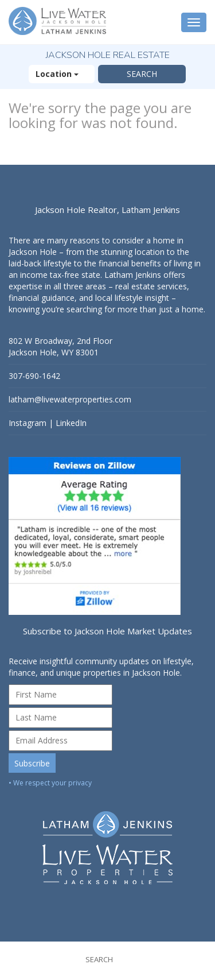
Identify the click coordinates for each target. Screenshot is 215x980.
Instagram (28, 423)
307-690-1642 (34, 376)
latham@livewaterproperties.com (70, 399)
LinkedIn (71, 423)
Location (62, 74)
